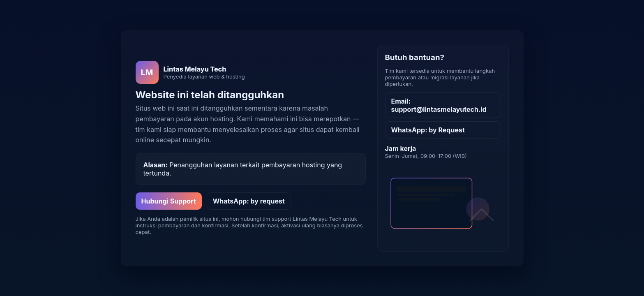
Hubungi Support (169, 201)
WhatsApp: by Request (428, 130)
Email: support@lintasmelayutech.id (439, 105)
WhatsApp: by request (249, 201)
